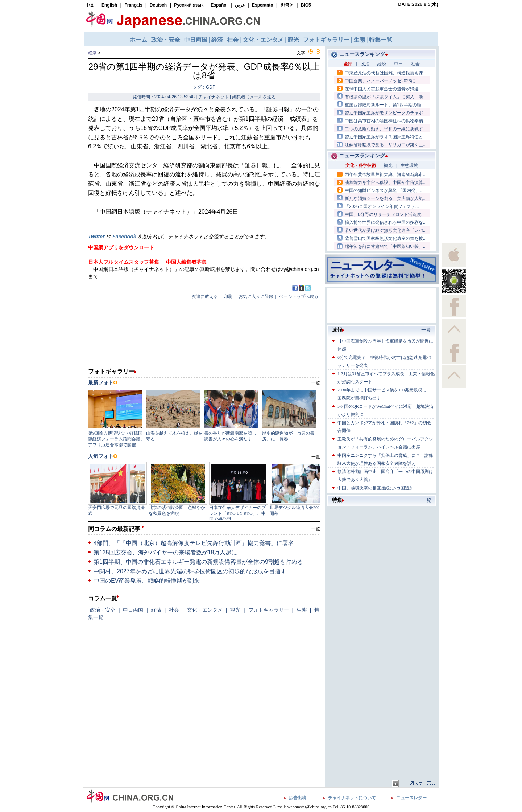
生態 (302, 610)
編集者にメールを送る (254, 97)
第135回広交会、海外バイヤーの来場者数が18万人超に (165, 552)
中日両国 (133, 610)
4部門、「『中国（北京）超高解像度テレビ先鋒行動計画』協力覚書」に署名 (194, 543)
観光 (235, 610)
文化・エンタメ (205, 610)
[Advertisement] (382, 553)
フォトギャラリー (269, 610)
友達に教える (205, 296)
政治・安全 (103, 610)
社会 (174, 610)
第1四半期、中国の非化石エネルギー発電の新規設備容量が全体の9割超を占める (198, 562)
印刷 (228, 296)
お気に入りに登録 (256, 296)
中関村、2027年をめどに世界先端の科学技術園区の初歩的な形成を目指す (190, 571)
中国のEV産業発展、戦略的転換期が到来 (147, 581)
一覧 (316, 529)
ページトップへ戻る (299, 296)
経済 (92, 53)
